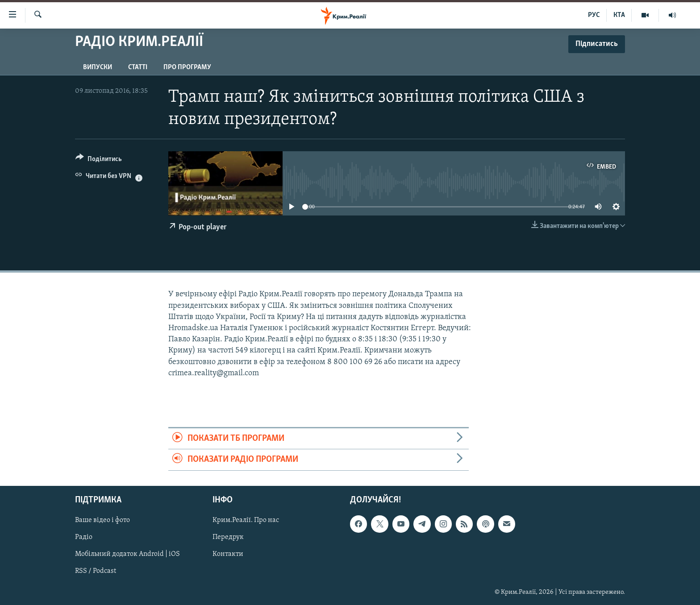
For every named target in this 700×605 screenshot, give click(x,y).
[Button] (99, 160)
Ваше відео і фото (102, 520)
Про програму (187, 67)
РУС (594, 15)
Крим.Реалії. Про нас (246, 520)
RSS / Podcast (96, 571)
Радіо (84, 537)
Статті (138, 67)
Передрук (228, 537)
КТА (619, 15)
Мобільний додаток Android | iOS (127, 554)
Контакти (228, 554)
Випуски (98, 67)
